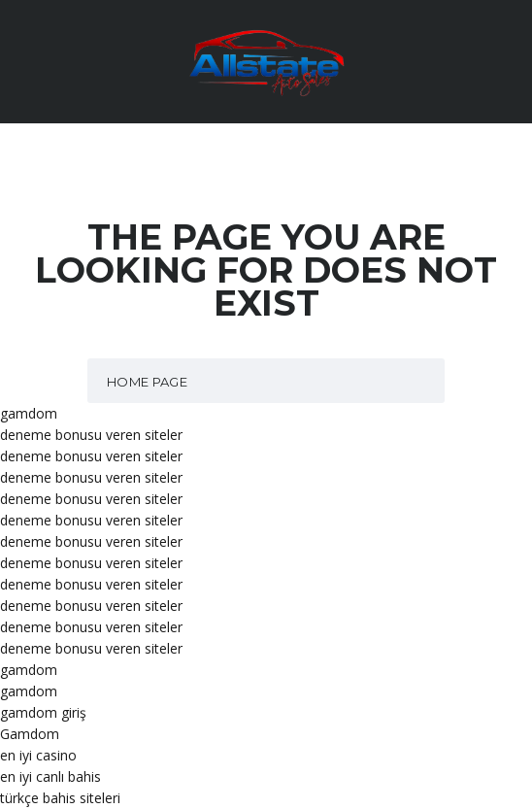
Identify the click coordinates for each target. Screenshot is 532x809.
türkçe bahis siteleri (60, 798)
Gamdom (30, 734)
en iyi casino (38, 755)
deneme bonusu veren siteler (91, 435)
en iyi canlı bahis (50, 776)
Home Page (147, 382)
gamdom (29, 413)
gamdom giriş (43, 712)
